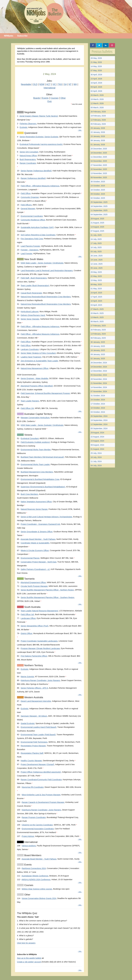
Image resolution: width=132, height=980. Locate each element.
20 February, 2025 (98, 330)
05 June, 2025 (97, 268)
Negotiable (26, 84)
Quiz (50, 101)
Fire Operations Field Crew (32, 239)
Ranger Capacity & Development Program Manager (43, 802)
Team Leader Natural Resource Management (39, 611)
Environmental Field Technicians (34, 742)
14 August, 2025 (97, 227)
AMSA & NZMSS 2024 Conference (36, 880)
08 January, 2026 (98, 140)
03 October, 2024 (98, 412)
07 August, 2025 (97, 231)
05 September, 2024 (99, 428)
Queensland (30, 133)
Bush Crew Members (29, 494)
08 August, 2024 (97, 445)
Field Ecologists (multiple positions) (35, 442)
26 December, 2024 (99, 363)
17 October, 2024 (98, 404)
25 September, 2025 (99, 202)
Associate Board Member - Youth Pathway (38, 539)
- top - (80, 130)
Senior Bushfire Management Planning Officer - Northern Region (47, 590)
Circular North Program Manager (34, 586)
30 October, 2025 (98, 182)
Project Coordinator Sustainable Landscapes (39, 641)
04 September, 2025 (99, 215)
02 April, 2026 (96, 91)
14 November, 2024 (99, 387)
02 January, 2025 (98, 359)
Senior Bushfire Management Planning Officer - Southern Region (48, 597)
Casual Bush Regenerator (31, 293)
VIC (54, 84)
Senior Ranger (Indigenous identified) (36, 171)
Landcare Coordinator (30, 349)
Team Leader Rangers (30, 401)
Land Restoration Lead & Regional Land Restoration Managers (47, 271)
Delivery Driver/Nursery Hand (33, 315)
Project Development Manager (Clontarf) (37, 764)
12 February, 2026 (98, 120)
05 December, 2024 (99, 375)
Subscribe (22, 36)
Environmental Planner (30, 558)
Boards (37, 98)
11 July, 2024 (96, 461)
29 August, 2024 (97, 433)
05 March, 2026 (97, 108)
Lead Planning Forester (30, 246)
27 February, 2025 (98, 326)
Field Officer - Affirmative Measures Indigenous (40, 186)
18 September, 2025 (99, 206)
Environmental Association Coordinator (38, 829)
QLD (35, 84)
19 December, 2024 (99, 367)
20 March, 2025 (97, 313)
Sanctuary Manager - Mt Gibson (34, 716)
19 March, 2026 (97, 99)
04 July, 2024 (96, 466)
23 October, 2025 (98, 186)
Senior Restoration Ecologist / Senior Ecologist (39, 137)
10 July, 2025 (96, 247)
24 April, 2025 (96, 293)
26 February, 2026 (98, 112)
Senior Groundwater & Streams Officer (37, 532)
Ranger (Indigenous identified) (33, 178)
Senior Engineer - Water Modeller (34, 378)
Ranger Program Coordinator (34, 817)
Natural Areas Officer (28, 156)
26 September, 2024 (99, 416)
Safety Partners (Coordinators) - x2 (35, 569)
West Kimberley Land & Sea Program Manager (41, 795)
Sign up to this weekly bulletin (29, 958)
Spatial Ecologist (28, 723)
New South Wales (33, 259)
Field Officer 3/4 (27, 408)
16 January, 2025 (98, 350)
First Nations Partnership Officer (34, 656)
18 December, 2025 (99, 153)
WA (75, 84)
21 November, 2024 (99, 383)
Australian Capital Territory (38, 414)
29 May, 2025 (96, 272)
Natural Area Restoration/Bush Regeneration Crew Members (46, 297)
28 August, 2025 (97, 219)
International (49, 88)
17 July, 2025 (96, 243)
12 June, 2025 (97, 264)
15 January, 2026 (98, 136)
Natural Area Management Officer (35, 368)
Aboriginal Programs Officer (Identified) (37, 386)
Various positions (29, 846)
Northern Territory (33, 665)
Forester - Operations (30, 250)
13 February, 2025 (98, 334)
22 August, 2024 (97, 437)
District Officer (27, 633)
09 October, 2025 (98, 194)
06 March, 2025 (97, 321)
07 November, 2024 (99, 391)
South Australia (32, 607)
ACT (48, 84)
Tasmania (29, 579)
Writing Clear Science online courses (37, 889)
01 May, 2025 (96, 289)
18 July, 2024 (96, 457)
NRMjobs (9, 36)
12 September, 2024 (99, 424)
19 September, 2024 (99, 420)
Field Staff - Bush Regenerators (34, 278)
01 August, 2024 (97, 449)
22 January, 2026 (98, 132)
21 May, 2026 (96, 62)
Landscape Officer (28, 618)
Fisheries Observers (28, 124)
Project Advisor (28, 836)
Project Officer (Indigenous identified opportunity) (41, 772)
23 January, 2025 (98, 346)
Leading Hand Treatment (31, 357)
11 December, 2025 (99, 157)
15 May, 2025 (96, 280)
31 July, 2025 (96, 235)
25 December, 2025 (99, 149)
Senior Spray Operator (30, 319)
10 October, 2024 (98, 408)
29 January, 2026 (98, 128)
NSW (42, 84)
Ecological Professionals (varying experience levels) (41, 144)
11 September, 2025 (99, 210)
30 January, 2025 (98, 342)
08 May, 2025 (96, 284)
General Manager (28, 209)
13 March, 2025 (97, 317)
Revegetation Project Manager (33, 746)
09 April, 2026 (96, 87)
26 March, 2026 (97, 95)
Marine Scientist (27, 677)
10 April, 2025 (96, 301)
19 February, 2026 (98, 116)
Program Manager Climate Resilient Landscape (40, 648)
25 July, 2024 (96, 453)
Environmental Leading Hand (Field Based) (39, 727)
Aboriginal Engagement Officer (33, 582)
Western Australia (33, 697)
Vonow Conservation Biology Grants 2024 (39, 898)
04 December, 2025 (99, 161)
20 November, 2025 (99, 169)
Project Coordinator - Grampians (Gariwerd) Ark (40, 524)
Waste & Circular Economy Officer (35, 550)
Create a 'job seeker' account (29, 962)
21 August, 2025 (97, 223)
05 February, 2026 (98, 124)
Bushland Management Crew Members (37, 472)
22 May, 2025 (96, 276)
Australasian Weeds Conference (35, 876)
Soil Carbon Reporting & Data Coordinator (38, 235)
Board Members (33, 855)
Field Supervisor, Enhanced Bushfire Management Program (45, 393)
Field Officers (26, 205)
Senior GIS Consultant (29, 152)
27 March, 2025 (97, 309)
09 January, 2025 (98, 354)
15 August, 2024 (97, 441)
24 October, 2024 (98, 400)
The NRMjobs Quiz (27, 913)
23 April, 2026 (96, 79)
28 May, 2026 (96, 58)
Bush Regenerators (28, 159)
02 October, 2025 (98, 198)
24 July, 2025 (96, 239)
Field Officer (26, 193)
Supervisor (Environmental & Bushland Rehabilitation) (43, 487)
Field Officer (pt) (27, 614)
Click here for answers (26, 943)
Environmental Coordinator (32, 216)
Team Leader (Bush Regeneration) (35, 286)
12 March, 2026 (97, 103)
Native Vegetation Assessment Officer (36, 502)
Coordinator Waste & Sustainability (35, 543)
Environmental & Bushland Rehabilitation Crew (40, 479)
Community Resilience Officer (33, 220)
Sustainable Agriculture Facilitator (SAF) (37, 227)
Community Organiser (30, 197)
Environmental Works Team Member (36, 450)
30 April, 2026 (96, 75)
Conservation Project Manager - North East (39, 562)
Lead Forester (26, 254)
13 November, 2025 (99, 173)
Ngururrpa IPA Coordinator (33, 787)
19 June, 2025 (97, 260)
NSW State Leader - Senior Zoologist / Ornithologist (42, 263)
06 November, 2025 (99, 177)
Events (45, 98)
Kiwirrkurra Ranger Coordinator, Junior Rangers (40, 680)
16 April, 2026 (96, 83)
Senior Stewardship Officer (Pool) (35, 626)
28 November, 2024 (99, 379)
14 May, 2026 (96, 66)
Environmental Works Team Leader (35, 464)
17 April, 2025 (96, 297)
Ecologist (23, 127)
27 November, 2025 (99, 165)
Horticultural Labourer (30, 312)
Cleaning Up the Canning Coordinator (37, 825)
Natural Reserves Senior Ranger (34, 509)
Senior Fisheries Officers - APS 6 (34, 688)
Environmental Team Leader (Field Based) (38, 735)
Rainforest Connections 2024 (34, 868)
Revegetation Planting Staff (32, 753)
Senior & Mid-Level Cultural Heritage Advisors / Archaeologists (47, 517)
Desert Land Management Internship (36, 701)
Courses (54, 98)
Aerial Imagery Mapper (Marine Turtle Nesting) (39, 116)
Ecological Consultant (30, 438)
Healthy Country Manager (31, 761)
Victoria (28, 435)
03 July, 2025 (96, 252)
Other (63, 98)
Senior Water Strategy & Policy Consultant (38, 353)
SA (65, 84)
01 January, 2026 (98, 145)
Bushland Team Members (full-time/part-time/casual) (42, 457)
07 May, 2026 (96, 70)
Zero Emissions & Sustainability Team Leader (39, 361)
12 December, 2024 (99, 371)
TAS (60, 84)
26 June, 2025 (97, 256)
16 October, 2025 (98, 190)
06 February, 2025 (98, 338)
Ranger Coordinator (28, 163)
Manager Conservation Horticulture (35, 418)
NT (70, 84)
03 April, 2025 (96, 305)
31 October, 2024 (98, 396)
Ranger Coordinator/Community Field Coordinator (41, 780)
